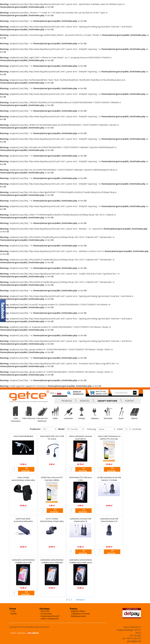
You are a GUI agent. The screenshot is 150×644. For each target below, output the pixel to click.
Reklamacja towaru (79, 616)
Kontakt (14, 614)
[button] (16, 415)
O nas (13, 611)
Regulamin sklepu (78, 611)
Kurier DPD (45, 611)
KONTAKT (130, 401)
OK (135, 393)
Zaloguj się (77, 391)
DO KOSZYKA (25, 469)
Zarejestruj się (78, 394)
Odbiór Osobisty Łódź (50, 619)
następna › (80, 600)
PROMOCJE (67, 401)
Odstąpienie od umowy (80, 614)
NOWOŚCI (85, 401)
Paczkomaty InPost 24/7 (50, 616)
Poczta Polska (46, 614)
